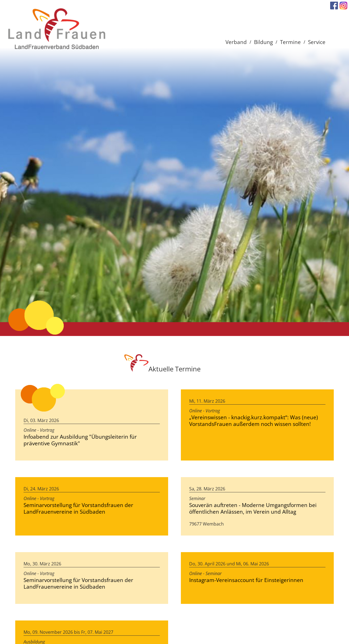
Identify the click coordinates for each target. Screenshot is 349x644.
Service (317, 42)
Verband (236, 42)
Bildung (263, 42)
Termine (290, 42)
